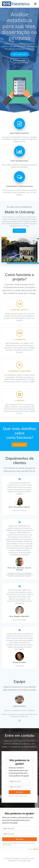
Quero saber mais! (20, 54)
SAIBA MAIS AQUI (19, 445)
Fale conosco (19, 231)
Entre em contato (20, 60)
